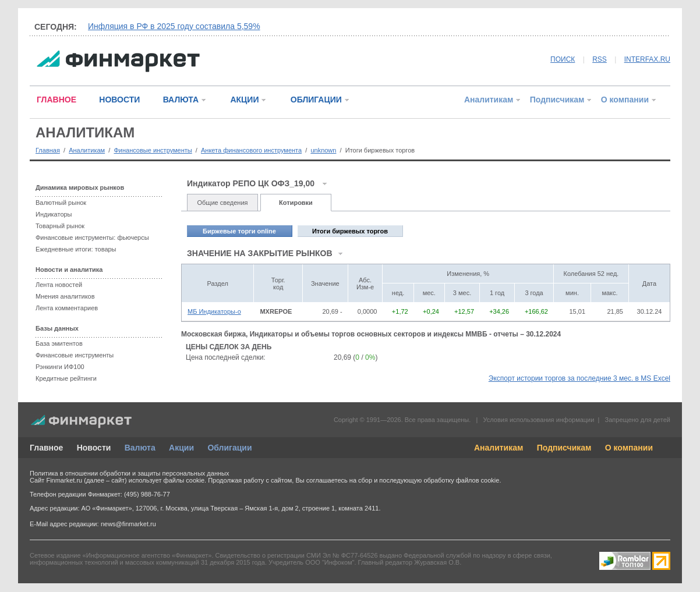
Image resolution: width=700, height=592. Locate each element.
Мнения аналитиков (65, 296)
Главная (48, 150)
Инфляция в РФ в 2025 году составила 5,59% (174, 26)
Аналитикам (489, 100)
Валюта (140, 448)
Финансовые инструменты (153, 150)
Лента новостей (59, 285)
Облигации (229, 448)
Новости (94, 448)
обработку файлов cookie (461, 480)
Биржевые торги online (239, 231)
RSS (600, 59)
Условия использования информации (538, 420)
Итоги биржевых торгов (350, 231)
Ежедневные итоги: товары (76, 249)
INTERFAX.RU (647, 59)
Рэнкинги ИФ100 (60, 367)
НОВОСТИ (119, 100)
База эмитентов (59, 343)
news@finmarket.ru (128, 524)
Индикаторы (54, 214)
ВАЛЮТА (181, 100)
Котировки (296, 203)
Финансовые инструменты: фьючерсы (92, 237)
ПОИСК (563, 59)
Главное (46, 448)
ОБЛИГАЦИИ (316, 100)
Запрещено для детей (638, 420)
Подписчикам (557, 100)
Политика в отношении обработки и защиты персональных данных (129, 473)
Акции (181, 448)
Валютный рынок (61, 203)
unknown (323, 150)
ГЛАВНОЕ (56, 100)
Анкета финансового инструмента (251, 150)
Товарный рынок (60, 226)
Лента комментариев (67, 308)
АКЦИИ (244, 100)
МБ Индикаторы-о (214, 311)
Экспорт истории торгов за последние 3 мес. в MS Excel (579, 378)
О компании (625, 100)
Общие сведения (222, 203)
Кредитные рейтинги (66, 378)
